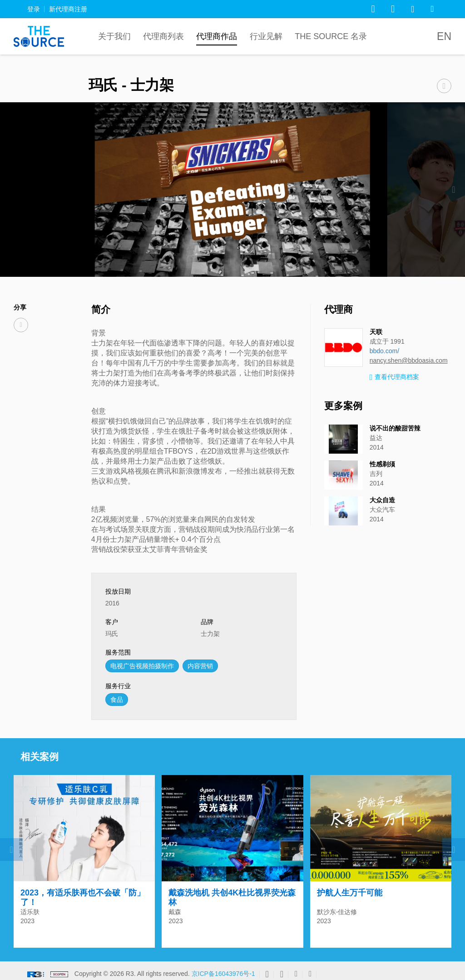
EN (444, 36)
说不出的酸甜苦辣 (395, 428)
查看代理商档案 (395, 377)
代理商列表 (163, 36)
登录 (34, 9)
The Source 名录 (331, 36)
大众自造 (382, 500)
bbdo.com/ (384, 351)
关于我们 (114, 36)
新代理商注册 (68, 9)
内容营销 (200, 666)
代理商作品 (217, 36)
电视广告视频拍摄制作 (142, 666)
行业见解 (266, 36)
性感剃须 (382, 464)
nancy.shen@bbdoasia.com (409, 360)
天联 (376, 332)
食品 (117, 700)
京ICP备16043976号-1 (223, 970)
